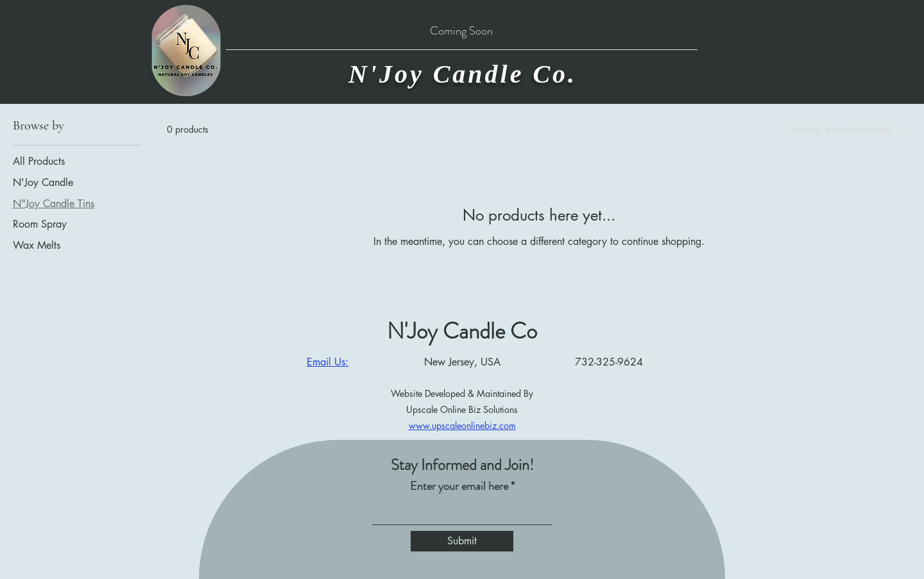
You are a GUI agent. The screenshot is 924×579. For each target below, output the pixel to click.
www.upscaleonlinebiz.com (462, 425)
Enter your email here (459, 486)
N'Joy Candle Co (462, 331)
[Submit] (462, 541)
